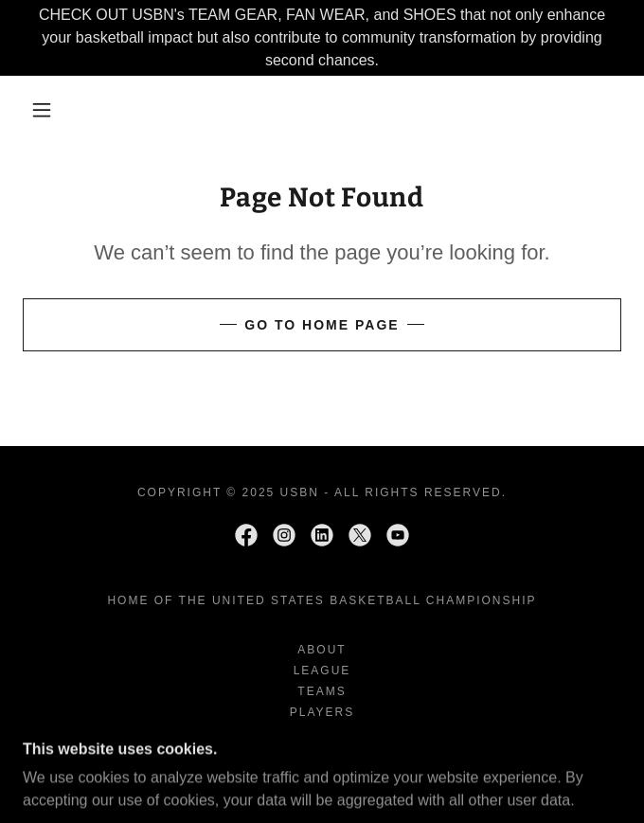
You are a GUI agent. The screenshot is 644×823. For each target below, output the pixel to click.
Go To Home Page (322, 325)
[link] (246, 535)
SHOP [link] (322, 733)
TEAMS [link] (322, 691)
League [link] (322, 671)
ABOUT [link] (322, 650)
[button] (53, 110)
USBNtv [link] (322, 754)
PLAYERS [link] (322, 712)
